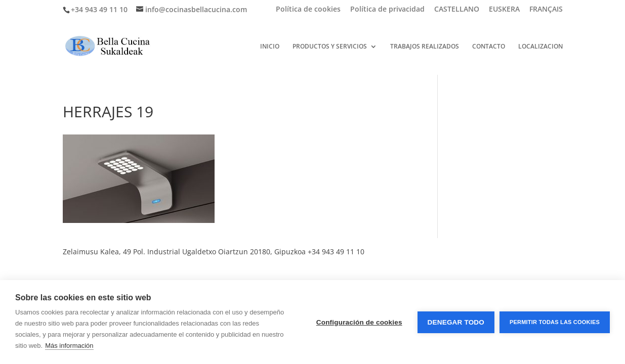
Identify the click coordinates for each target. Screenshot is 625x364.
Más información (69, 346)
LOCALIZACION (540, 47)
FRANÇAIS (546, 10)
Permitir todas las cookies (555, 322)
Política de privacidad (387, 10)
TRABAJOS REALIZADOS (425, 47)
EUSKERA (504, 10)
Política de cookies (308, 10)
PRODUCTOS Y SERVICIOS (330, 47)
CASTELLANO (457, 10)
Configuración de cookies (359, 322)
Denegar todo (456, 322)
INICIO (270, 47)
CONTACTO (489, 47)
